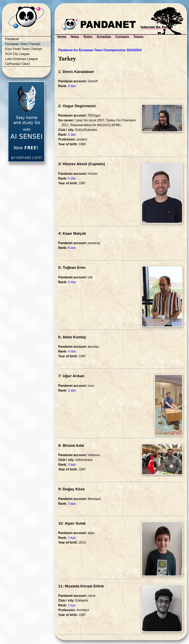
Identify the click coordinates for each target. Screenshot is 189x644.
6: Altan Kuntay (72, 337)
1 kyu (72, 538)
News (75, 37)
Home (62, 37)
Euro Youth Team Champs (24, 49)
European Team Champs (23, 44)
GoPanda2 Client (17, 64)
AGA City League (17, 54)
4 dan (72, 282)
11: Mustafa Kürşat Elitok (81, 586)
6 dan (72, 86)
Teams (139, 37)
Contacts (122, 37)
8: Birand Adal (71, 445)
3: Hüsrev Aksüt (73, 164)
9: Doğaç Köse (71, 489)
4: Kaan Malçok (72, 233)
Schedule (104, 37)
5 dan (72, 135)
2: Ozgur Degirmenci (77, 106)
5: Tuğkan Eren (72, 268)
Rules (88, 37)
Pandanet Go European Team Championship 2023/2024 (100, 50)
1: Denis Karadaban (76, 72)
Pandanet (12, 39)
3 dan (72, 390)
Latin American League (22, 59)
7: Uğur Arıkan (71, 376)
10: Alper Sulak (72, 523)
